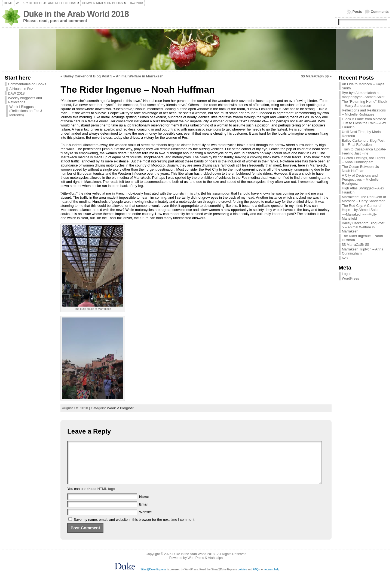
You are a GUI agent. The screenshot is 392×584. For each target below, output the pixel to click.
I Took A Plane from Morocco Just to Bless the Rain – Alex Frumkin (364, 123)
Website (145, 520)
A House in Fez (21, 89)
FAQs (256, 578)
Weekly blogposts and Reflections (25, 100)
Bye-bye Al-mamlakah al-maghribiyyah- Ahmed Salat (363, 95)
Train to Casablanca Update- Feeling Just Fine (364, 151)
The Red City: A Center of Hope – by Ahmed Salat (362, 208)
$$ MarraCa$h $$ (315, 76)
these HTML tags (101, 497)
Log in (347, 274)
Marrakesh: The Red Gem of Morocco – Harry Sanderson (364, 199)
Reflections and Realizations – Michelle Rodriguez (364, 112)
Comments (380, 12)
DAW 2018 (16, 93)
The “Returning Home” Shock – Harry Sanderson (365, 104)
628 (345, 258)
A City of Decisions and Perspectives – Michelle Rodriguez (360, 179)
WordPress (350, 278)
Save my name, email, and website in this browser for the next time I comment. (135, 528)
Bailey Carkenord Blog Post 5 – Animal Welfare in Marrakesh (114, 76)
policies (242, 578)
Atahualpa (215, 566)
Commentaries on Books (27, 84)
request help (272, 578)
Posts (357, 12)
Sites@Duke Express (153, 578)
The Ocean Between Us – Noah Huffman (362, 169)
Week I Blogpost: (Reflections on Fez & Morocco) (26, 111)
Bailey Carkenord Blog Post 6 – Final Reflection (363, 143)
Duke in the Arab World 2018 (76, 14)
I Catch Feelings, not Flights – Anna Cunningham (364, 160)
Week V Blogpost (120, 408)
